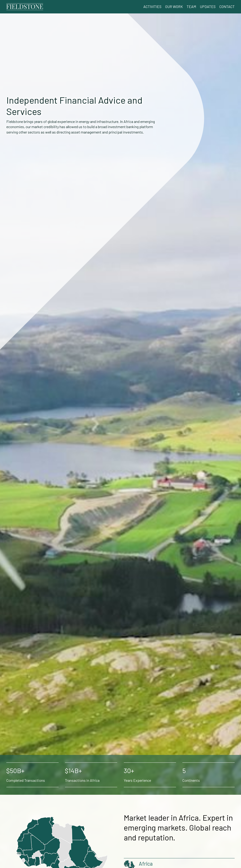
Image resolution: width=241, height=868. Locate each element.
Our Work (174, 6)
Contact (227, 6)
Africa (146, 864)
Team (191, 6)
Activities (152, 6)
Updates (208, 6)
